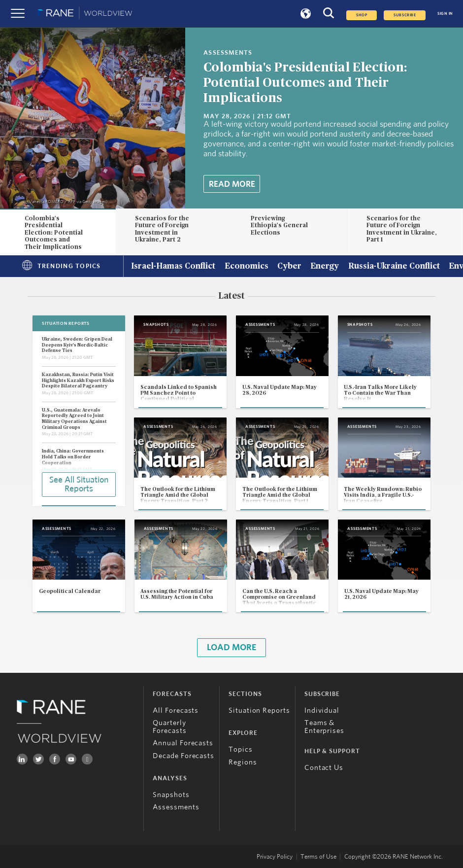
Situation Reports (259, 711)
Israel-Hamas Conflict (173, 267)
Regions (243, 762)
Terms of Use (318, 857)
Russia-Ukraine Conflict (394, 267)
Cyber (289, 267)
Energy (325, 267)
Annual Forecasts (183, 743)
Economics (247, 267)
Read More (232, 184)
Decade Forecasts (183, 756)
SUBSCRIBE (405, 15)
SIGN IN (445, 14)
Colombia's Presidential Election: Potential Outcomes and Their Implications (305, 83)
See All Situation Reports (79, 485)
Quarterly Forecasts (169, 727)
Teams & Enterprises (324, 727)
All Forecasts (176, 711)
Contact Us (324, 768)
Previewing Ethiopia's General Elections (279, 226)
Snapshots (171, 795)
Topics (241, 749)
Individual (322, 711)
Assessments (176, 807)
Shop (362, 15)
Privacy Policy (275, 857)
